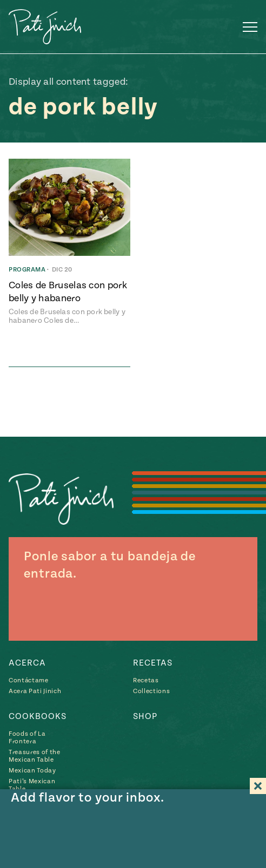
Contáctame (29, 680)
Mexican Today (32, 771)
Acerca (27, 663)
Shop (145, 716)
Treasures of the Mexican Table (35, 756)
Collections (151, 691)
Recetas (153, 663)
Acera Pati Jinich (35, 691)
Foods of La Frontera (27, 738)
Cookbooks (38, 716)
